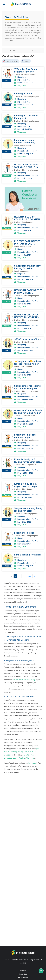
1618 (29, 562)
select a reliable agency (24, 666)
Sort (34, 50)
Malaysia (30, 744)
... (24, 562)
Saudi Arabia (19, 744)
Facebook (33, 749)
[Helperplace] (3, 3)
